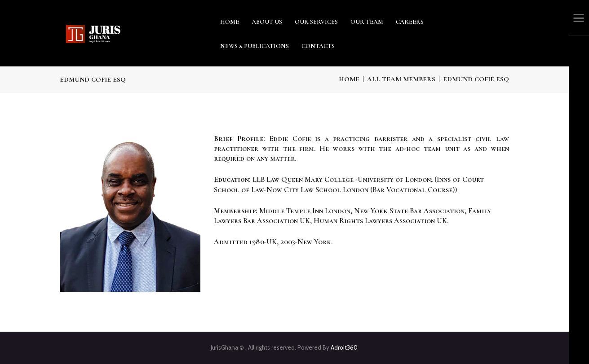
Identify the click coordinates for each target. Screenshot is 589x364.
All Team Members (401, 79)
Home (349, 79)
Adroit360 (344, 347)
